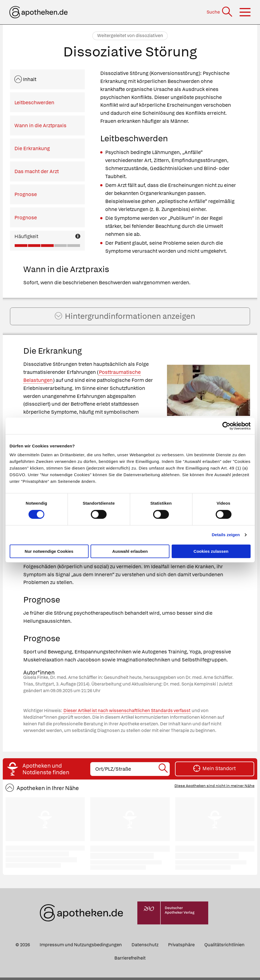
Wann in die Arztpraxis (40, 125)
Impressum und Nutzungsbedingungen (81, 947)
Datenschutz (145, 947)
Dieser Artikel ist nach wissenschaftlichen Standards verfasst (127, 713)
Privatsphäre (181, 947)
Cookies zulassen (211, 551)
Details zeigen (226, 535)
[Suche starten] (164, 772)
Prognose (26, 194)
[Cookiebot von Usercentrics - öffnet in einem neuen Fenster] (226, 426)
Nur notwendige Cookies (49, 551)
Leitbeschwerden (34, 102)
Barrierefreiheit (130, 961)
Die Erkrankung (32, 148)
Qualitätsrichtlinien (224, 947)
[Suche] (220, 12)
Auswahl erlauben (130, 551)
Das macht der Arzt (37, 171)
